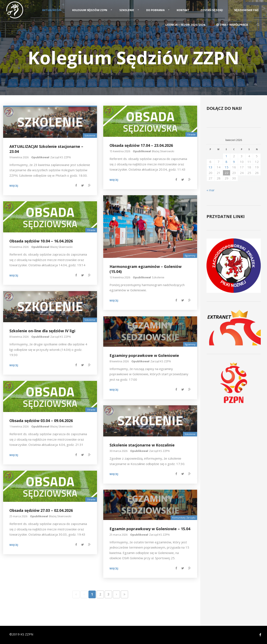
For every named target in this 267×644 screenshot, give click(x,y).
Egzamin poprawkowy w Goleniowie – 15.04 (150, 529)
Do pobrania (155, 10)
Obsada (191, 134)
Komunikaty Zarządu (184, 518)
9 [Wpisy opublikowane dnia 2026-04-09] (234, 161)
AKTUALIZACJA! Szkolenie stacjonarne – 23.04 (46, 149)
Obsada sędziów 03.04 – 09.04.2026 (41, 421)
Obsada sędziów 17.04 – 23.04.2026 (141, 145)
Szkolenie (127, 10)
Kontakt (183, 10)
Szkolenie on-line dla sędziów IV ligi (42, 331)
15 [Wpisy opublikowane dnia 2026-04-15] (227, 167)
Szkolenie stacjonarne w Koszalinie (142, 445)
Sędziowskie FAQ (246, 10)
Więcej (14, 186)
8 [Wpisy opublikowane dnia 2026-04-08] (226, 161)
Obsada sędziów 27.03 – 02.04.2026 (41, 510)
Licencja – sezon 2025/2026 (185, 25)
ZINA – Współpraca (232, 25)
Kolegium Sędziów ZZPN (90, 10)
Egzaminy (190, 255)
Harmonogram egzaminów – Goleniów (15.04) (145, 269)
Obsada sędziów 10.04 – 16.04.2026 (41, 241)
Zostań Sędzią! (212, 10)
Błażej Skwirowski (163, 151)
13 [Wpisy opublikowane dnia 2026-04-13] (210, 167)
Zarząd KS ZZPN (60, 157)
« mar (211, 190)
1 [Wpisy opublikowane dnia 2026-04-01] (226, 156)
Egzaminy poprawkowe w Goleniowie (144, 355)
